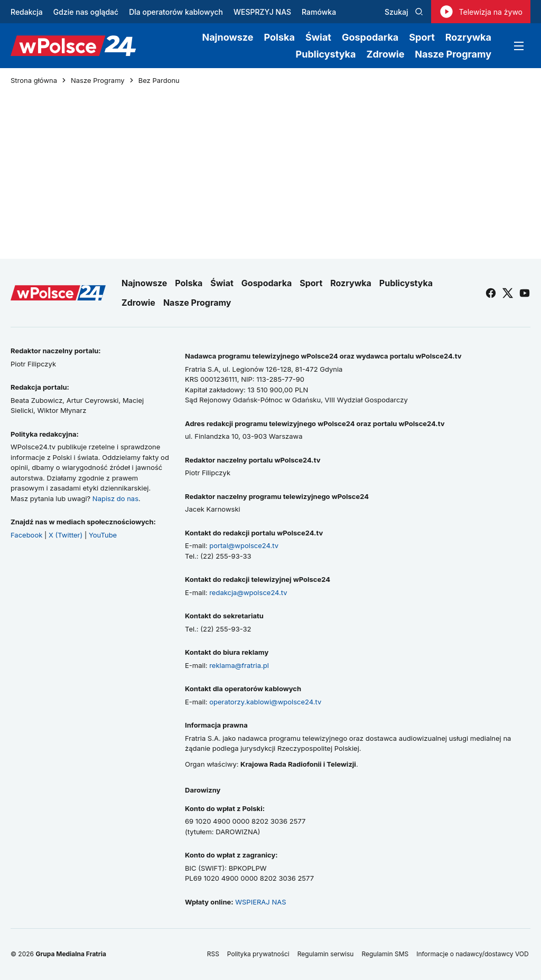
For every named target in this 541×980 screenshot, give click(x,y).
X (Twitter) (66, 535)
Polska (279, 37)
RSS (213, 954)
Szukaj (404, 12)
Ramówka (319, 12)
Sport (422, 37)
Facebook (26, 535)
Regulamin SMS (385, 954)
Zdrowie (385, 54)
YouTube (103, 535)
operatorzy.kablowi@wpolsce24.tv (265, 702)
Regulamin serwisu (326, 954)
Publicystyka (326, 54)
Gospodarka (370, 37)
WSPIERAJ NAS (260, 902)
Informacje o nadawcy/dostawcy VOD (473, 954)
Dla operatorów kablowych (176, 12)
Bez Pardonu (159, 81)
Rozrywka (468, 37)
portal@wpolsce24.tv (244, 545)
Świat (318, 37)
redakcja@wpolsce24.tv (248, 592)
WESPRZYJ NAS (262, 12)
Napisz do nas (115, 498)
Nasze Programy (453, 54)
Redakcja (27, 12)
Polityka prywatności (258, 954)
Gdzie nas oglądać (86, 12)
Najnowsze (227, 37)
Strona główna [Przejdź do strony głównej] (34, 81)
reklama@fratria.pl (239, 665)
